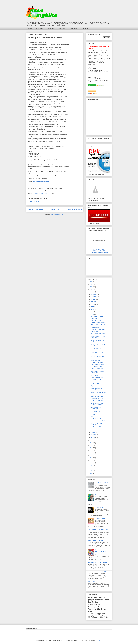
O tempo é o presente (101, 495)
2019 (91, 440)
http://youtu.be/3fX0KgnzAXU (41, 182)
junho (93, 309)
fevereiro (94, 435)
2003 (91, 473)
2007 (91, 471)
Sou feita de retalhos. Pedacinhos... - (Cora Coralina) (101, 551)
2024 (91, 282)
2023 (91, 284)
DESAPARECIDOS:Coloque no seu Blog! (99, 250)
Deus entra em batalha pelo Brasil (97, 372)
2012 (91, 458)
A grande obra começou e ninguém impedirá (98, 365)
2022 (91, 287)
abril (92, 314)
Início (30, 28)
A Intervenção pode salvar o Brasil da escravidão (98, 341)
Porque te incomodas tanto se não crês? (97, 397)
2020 (91, 292)
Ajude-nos (51, 28)
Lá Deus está (95, 375)
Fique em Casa (95, 386)
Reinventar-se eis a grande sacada (96, 418)
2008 (91, 468)
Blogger (101, 640)
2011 (91, 460)
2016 (91, 448)
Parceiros (85, 28)
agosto (93, 304)
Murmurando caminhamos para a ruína (98, 383)
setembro (94, 302)
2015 (91, 450)
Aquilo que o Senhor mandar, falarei (97, 379)
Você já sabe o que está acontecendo (98, 349)
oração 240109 (92, 581)
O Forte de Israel (100, 507)
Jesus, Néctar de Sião (97, 369)
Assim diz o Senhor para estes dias (98, 330)
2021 (91, 289)
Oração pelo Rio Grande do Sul (97, 540)
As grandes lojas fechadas (98, 421)
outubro (93, 299)
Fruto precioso (95, 327)
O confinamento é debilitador (96, 408)
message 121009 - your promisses (98, 562)
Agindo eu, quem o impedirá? (96, 389)
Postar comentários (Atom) (57, 214)
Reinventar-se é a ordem (98, 325)
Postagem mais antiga (75, 209)
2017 (91, 445)
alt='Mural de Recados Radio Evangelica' (99, 117)
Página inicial (55, 209)
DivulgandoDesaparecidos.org (99, 252)
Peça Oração (62, 28)
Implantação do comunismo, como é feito (97, 413)
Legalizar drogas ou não (102, 518)
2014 (91, 453)
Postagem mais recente (35, 209)
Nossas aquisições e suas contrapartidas (98, 393)
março (93, 432)
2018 (91, 443)
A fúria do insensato (96, 429)
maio (93, 312)
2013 (91, 455)
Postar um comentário (36, 201)
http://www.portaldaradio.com (36, 185)
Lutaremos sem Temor (97, 401)
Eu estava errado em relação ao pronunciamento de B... (98, 425)
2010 (91, 463)
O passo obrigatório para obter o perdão (102, 483)
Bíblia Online (74, 28)
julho (93, 307)
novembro (94, 297)
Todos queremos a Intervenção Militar (97, 361)
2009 (91, 465)
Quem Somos (40, 28)
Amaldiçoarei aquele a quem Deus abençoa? (98, 321)
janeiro (93, 437)
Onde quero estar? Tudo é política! (98, 572)
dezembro (94, 294)
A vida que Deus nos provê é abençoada (97, 404)
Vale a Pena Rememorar (98, 334)
